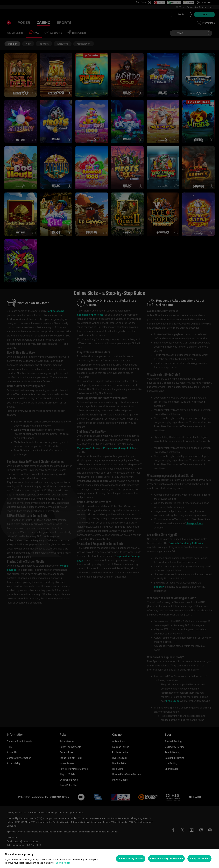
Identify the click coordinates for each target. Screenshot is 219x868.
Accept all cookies (199, 859)
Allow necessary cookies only (166, 859)
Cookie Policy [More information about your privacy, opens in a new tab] (63, 863)
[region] (109, 859)
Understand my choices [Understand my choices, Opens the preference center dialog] (131, 859)
